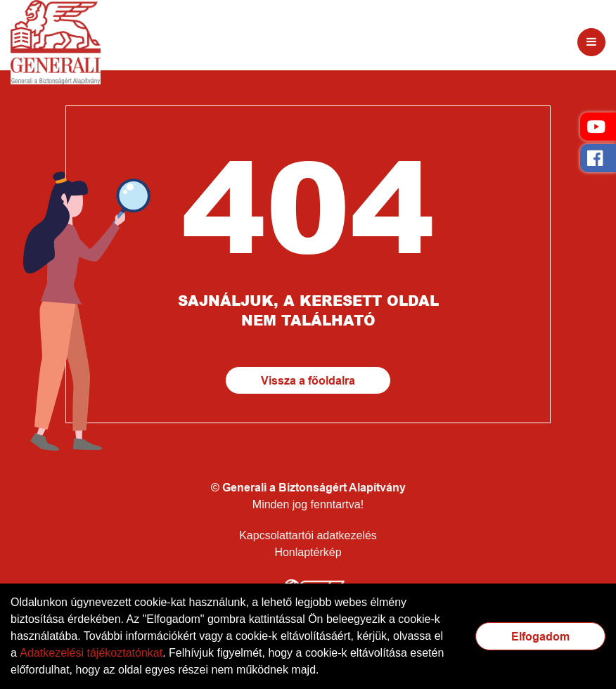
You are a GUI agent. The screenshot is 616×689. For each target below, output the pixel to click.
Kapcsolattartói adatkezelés (308, 535)
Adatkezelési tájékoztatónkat (91, 653)
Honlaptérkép (308, 552)
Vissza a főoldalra (308, 381)
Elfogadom (540, 637)
